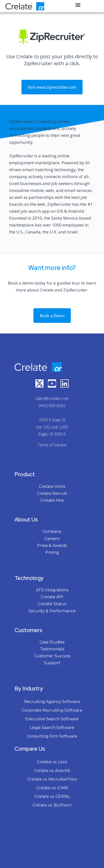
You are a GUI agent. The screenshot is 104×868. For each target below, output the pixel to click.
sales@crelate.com (52, 398)
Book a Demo (52, 316)
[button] (78, 5)
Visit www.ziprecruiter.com (52, 87)
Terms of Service (52, 445)
